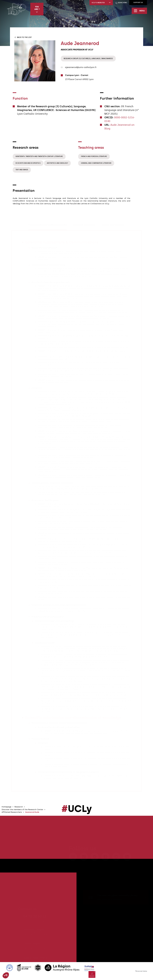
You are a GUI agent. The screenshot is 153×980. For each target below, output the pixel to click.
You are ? (37, 9)
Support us (138, 3)
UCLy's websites (101, 3)
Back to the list (23, 37)
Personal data (141, 971)
